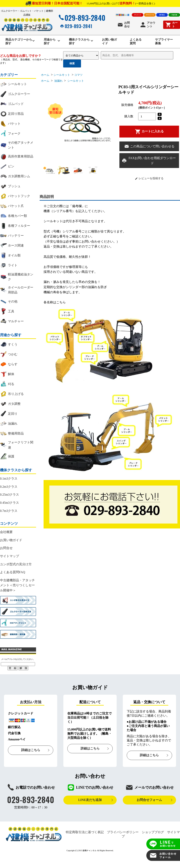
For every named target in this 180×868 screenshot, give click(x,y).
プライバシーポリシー (123, 834)
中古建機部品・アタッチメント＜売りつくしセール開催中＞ (17, 587)
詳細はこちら (31, 752)
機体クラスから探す (79, 42)
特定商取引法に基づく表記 (85, 834)
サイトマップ (10, 558)
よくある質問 (136, 42)
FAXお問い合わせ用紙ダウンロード (149, 162)
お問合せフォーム (149, 802)
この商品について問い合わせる (149, 148)
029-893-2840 (82, 18)
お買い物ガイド (109, 42)
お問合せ (123, 25)
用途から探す (49, 42)
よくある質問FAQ (13, 574)
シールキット (62, 77)
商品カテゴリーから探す (18, 42)
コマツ (78, 77)
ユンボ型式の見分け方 (16, 566)
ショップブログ (153, 834)
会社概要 (6, 534)
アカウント (148, 25)
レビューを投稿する (149, 180)
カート (171, 25)
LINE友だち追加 (90, 802)
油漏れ (58, 83)
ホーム (45, 77)
